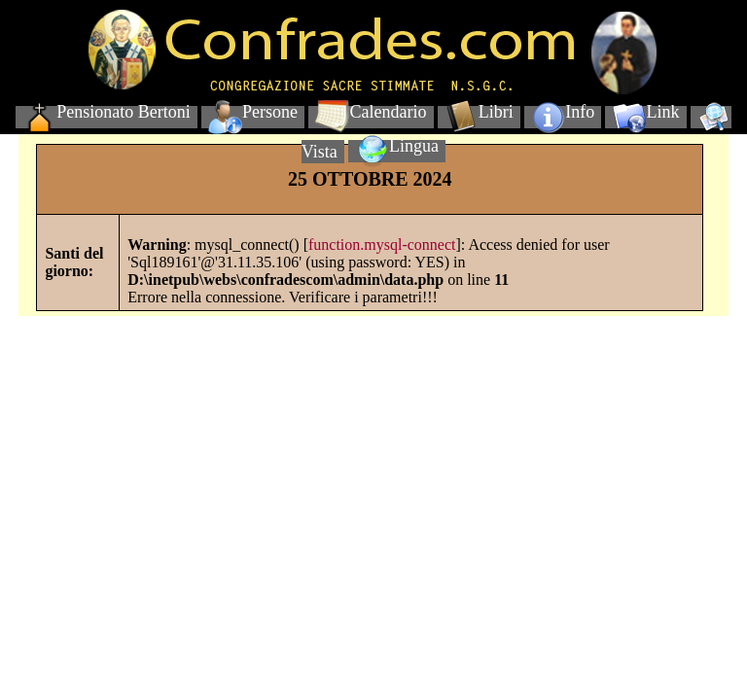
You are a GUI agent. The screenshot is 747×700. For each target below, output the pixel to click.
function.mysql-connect (382, 245)
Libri (479, 112)
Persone (253, 112)
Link (646, 112)
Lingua (397, 146)
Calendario (371, 112)
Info (563, 112)
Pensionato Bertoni (107, 112)
